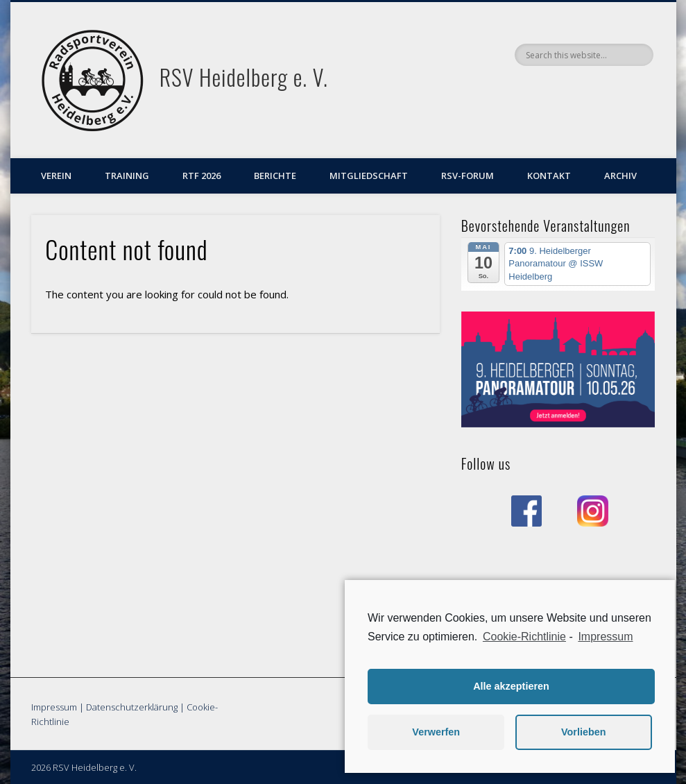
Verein (56, 176)
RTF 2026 (201, 176)
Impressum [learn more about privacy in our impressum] (605, 637)
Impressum (54, 707)
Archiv (620, 176)
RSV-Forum (468, 176)
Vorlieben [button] (584, 732)
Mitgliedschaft (369, 176)
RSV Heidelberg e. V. (244, 77)
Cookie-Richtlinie (524, 637)
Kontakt (549, 176)
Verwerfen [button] (436, 732)
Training (127, 176)
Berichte (275, 176)
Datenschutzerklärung (132, 707)
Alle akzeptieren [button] (511, 686)
